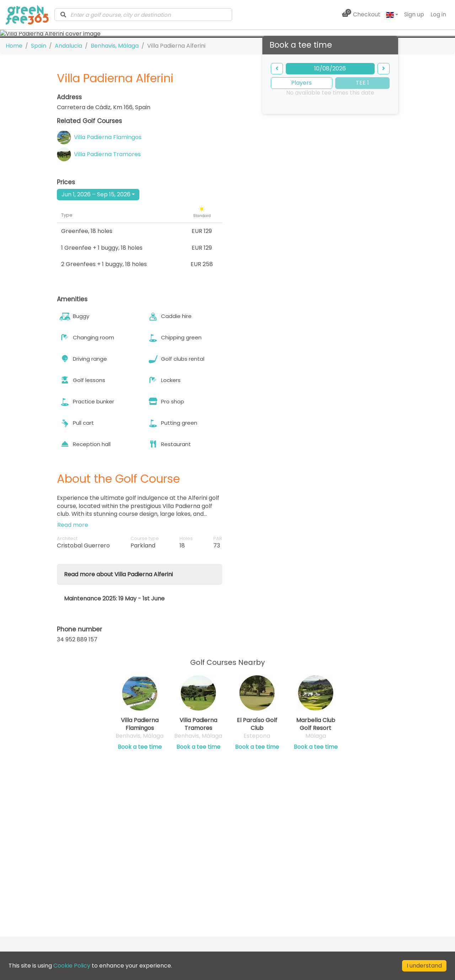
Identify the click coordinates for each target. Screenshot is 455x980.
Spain (39, 149)
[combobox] (143, 15)
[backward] (277, 171)
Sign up (414, 14)
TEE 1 (362, 186)
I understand (424, 966)
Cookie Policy (72, 966)
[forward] (384, 171)
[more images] (33, 129)
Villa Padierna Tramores (107, 258)
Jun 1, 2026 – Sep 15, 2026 (96, 297)
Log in (438, 14)
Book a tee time (140, 850)
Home (14, 149)
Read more (73, 628)
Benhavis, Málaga (115, 149)
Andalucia (68, 149)
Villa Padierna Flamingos (108, 240)
